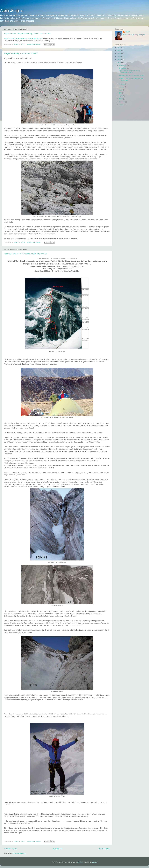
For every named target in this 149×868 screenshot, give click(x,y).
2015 (119, 63)
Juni (121, 90)
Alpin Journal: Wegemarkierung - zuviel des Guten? (27, 34)
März (121, 99)
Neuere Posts (10, 849)
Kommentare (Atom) (19, 853)
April (121, 96)
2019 (119, 51)
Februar (122, 102)
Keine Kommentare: (34, 44)
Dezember (123, 65)
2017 (119, 57)
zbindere (80, 862)
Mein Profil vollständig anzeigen (134, 35)
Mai (121, 93)
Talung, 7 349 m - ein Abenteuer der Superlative (26, 254)
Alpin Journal (12, 10)
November (123, 68)
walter (128, 32)
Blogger (95, 862)
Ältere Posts (104, 849)
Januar (122, 105)
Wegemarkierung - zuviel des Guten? (21, 53)
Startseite (58, 849)
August (122, 87)
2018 (119, 54)
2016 (119, 59)
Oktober (122, 84)
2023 (119, 48)
